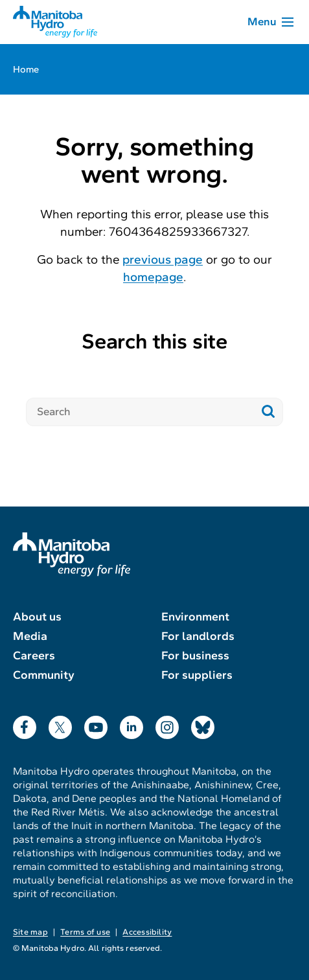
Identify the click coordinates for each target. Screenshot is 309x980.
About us (37, 617)
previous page (163, 259)
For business (195, 655)
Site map (30, 932)
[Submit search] (269, 412)
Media (30, 636)
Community (44, 675)
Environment (195, 617)
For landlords (198, 636)
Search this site (154, 341)
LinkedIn (132, 724)
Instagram (167, 724)
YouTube (96, 724)
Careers (34, 655)
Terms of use (85, 932)
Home (26, 69)
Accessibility (147, 932)
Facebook (25, 724)
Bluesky (203, 724)
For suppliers (197, 675)
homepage (153, 277)
